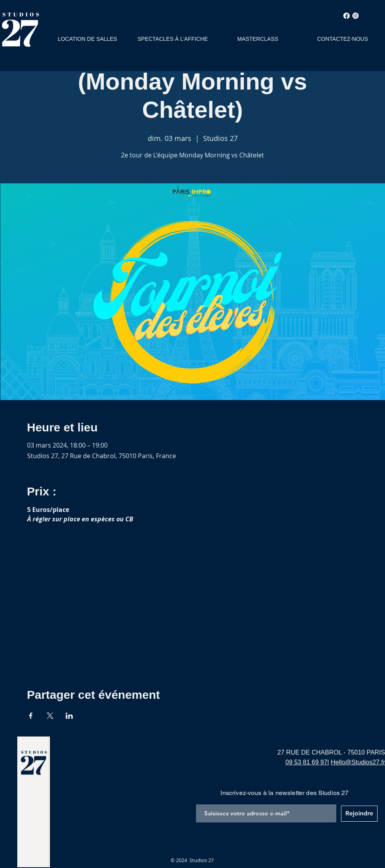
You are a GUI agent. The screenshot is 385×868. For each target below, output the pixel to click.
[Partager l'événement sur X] (50, 716)
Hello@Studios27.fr (358, 762)
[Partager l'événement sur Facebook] (31, 716)
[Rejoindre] (359, 814)
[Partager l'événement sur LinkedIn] (69, 716)
